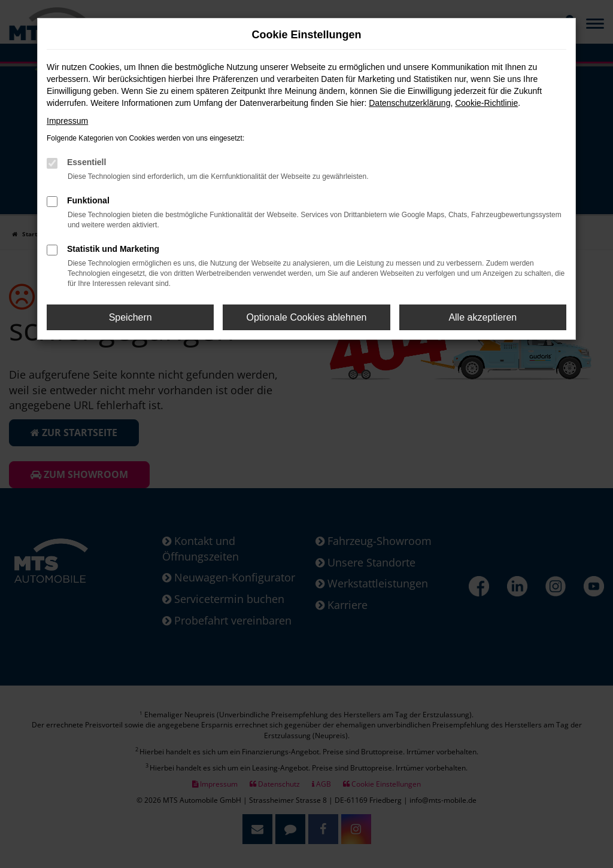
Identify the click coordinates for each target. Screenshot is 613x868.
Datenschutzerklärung (409, 103)
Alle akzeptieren (482, 317)
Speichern (131, 317)
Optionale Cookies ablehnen (306, 317)
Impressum (67, 121)
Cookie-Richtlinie (486, 103)
